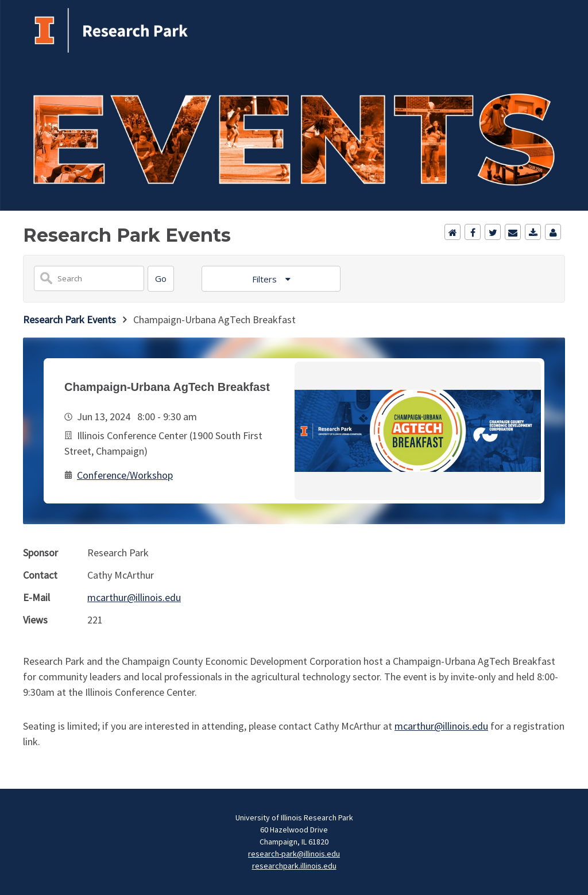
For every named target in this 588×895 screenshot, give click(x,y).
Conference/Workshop (125, 475)
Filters (266, 279)
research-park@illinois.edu (294, 854)
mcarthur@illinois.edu (134, 597)
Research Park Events (69, 319)
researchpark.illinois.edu (294, 866)
